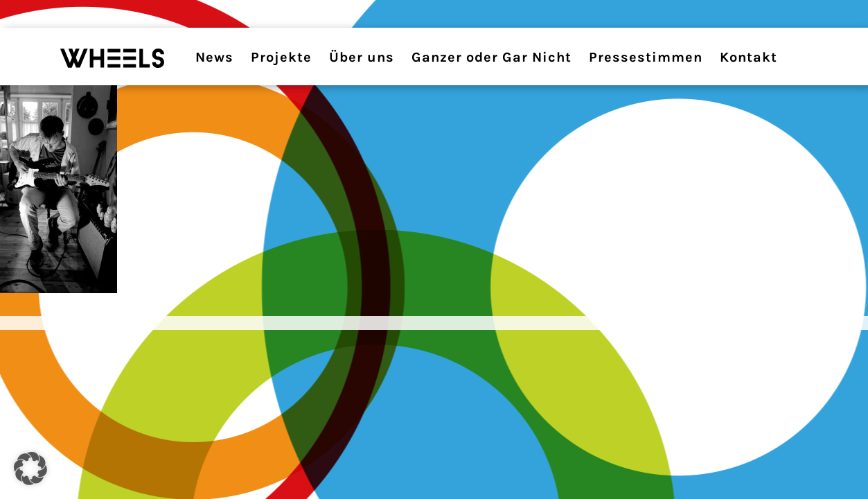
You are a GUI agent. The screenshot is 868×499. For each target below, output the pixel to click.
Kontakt (749, 57)
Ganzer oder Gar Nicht (491, 57)
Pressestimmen (646, 57)
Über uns (362, 57)
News (214, 57)
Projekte (281, 57)
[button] (30, 469)
